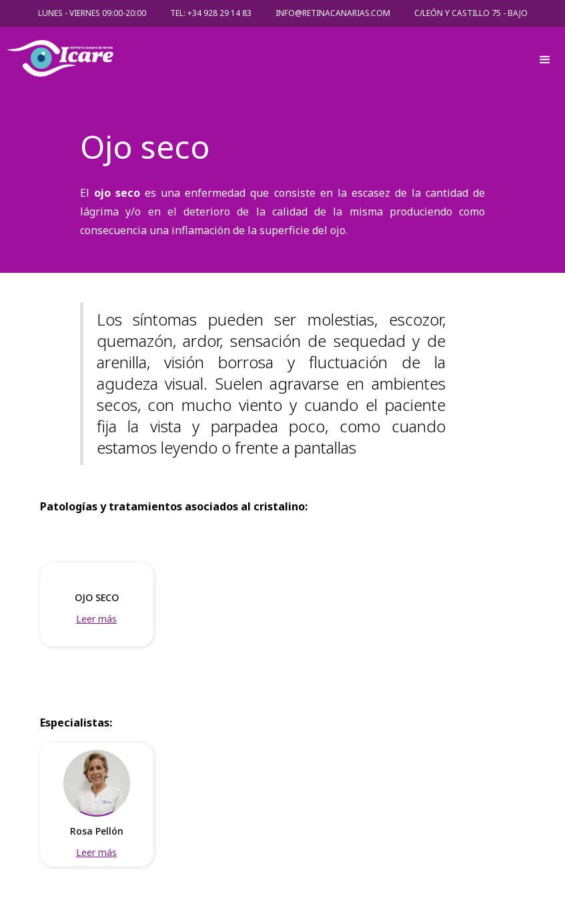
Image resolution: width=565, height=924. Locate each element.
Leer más (96, 619)
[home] (266, 62)
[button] (545, 62)
